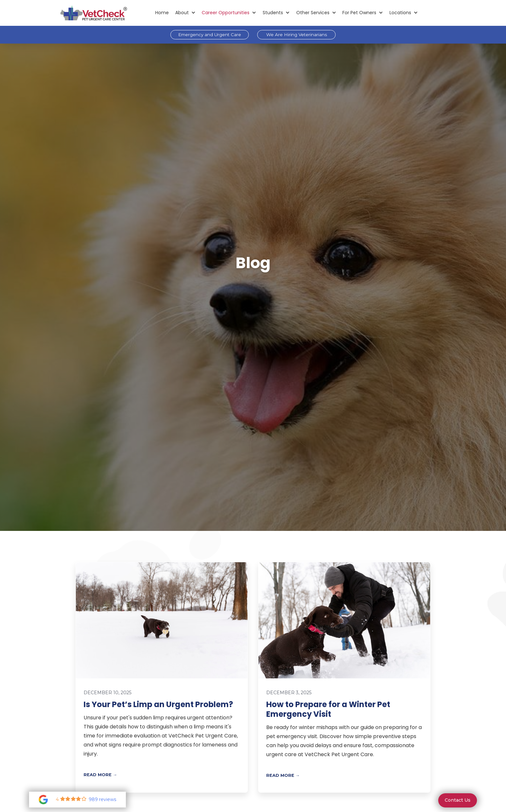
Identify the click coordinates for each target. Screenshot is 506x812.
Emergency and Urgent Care (210, 35)
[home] (94, 13)
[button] (185, 13)
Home (162, 13)
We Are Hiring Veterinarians (297, 35)
